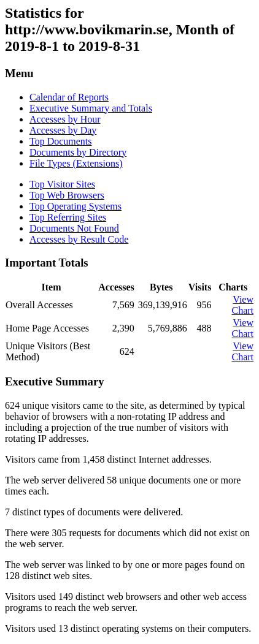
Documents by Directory (78, 152)
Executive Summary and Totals (91, 108)
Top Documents (61, 141)
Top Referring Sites (68, 217)
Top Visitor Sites (62, 184)
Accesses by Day (63, 130)
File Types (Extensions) (76, 163)
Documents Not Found (74, 228)
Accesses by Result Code (79, 239)
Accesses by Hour (65, 119)
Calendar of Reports (69, 97)
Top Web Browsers (67, 195)
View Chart (242, 305)
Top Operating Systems (75, 206)
